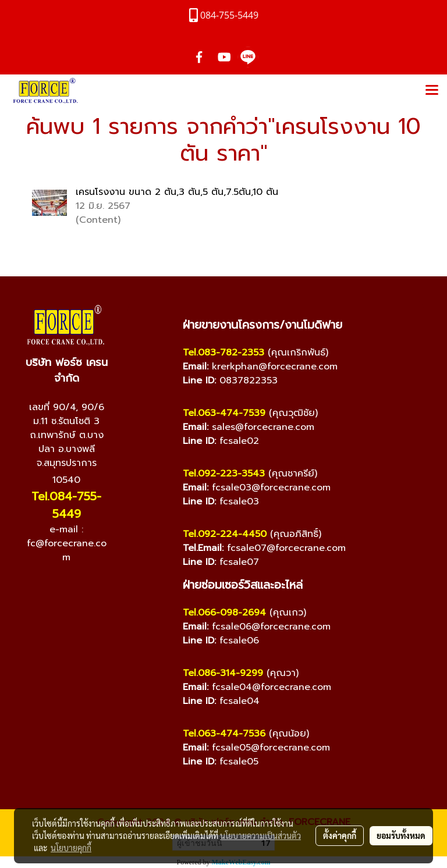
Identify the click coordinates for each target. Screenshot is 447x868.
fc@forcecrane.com (67, 550)
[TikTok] (101, 587)
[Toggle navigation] (432, 91)
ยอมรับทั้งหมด (401, 835)
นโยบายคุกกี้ (71, 848)
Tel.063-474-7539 (224, 413)
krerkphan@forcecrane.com (275, 367)
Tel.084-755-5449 (66, 505)
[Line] (78, 587)
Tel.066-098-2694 (224, 613)
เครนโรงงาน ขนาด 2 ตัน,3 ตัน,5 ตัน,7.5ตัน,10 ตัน (177, 192)
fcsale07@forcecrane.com (286, 548)
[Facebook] (31, 587)
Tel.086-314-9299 (223, 673)
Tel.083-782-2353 (223, 353)
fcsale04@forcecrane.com (272, 687)
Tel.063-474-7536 (224, 734)
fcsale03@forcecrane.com (271, 488)
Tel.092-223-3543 (224, 474)
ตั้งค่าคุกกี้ (340, 835)
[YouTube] (55, 587)
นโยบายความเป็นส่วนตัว (260, 835)
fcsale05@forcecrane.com (271, 748)
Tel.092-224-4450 (225, 534)
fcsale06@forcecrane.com (271, 627)
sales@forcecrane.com (263, 427)
